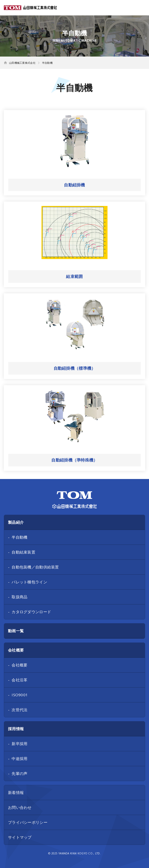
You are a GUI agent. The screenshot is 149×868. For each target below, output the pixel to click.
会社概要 (16, 650)
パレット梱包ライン (29, 582)
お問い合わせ (20, 807)
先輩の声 (19, 773)
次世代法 (19, 710)
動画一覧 (16, 631)
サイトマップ (20, 837)
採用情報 (16, 729)
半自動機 (19, 537)
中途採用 (19, 758)
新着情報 (16, 792)
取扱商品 (19, 597)
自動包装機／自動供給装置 (35, 567)
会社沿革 (19, 680)
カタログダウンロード (31, 612)
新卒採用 (19, 744)
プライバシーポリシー (28, 822)
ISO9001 (20, 695)
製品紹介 (16, 522)
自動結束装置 (23, 552)
